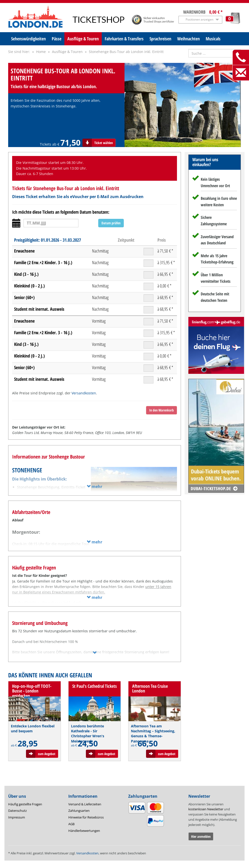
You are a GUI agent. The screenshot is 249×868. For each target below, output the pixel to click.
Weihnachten (188, 39)
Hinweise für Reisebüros (86, 817)
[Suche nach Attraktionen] (215, 53)
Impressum (17, 817)
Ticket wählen (104, 143)
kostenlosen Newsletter (206, 809)
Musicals (213, 39)
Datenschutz (17, 811)
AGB (71, 824)
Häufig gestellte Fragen (25, 804)
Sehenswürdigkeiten (28, 39)
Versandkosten (84, 393)
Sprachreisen (160, 39)
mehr (94, 486)
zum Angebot (47, 754)
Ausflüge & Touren (83, 39)
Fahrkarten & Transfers (124, 39)
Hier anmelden (201, 836)
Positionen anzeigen (199, 19)
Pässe (57, 39)
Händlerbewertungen (84, 831)
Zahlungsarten (79, 811)
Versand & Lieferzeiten (85, 804)
